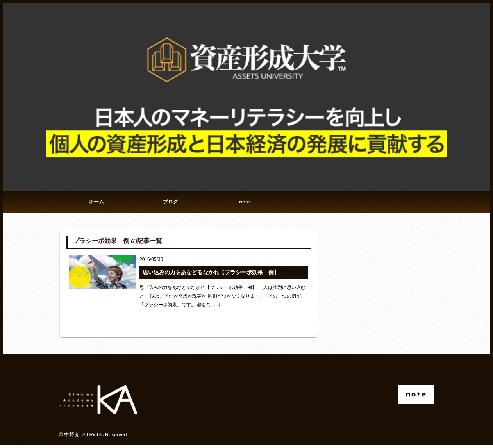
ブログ (171, 203)
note (244, 203)
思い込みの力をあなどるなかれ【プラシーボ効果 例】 (211, 275)
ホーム (96, 203)
